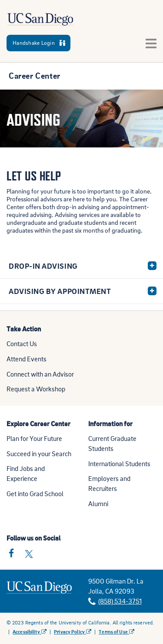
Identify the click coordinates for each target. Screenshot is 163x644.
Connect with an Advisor (40, 374)
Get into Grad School (35, 494)
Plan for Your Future (34, 438)
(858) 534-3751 (120, 601)
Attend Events (27, 359)
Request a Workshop (36, 389)
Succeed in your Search (39, 454)
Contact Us (22, 344)
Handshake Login (39, 43)
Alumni (98, 504)
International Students (119, 464)
